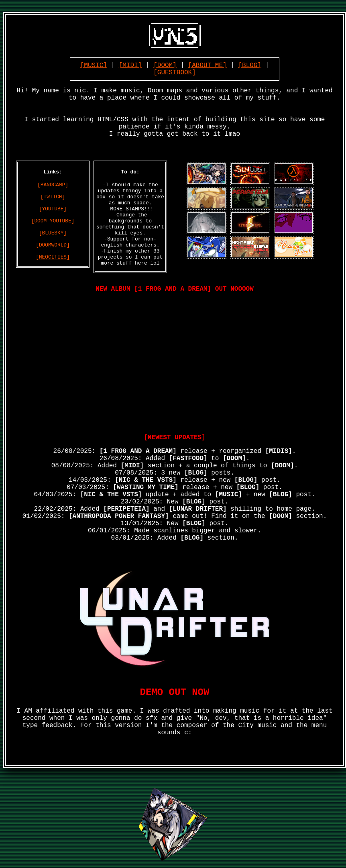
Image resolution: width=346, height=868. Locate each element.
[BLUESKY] (53, 233)
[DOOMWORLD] (53, 245)
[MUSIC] (94, 65)
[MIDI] (130, 65)
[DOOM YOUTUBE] (53, 221)
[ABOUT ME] (208, 65)
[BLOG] (250, 65)
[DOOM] (165, 65)
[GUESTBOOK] (175, 73)
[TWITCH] (53, 197)
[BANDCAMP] (53, 185)
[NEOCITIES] (53, 257)
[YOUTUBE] (53, 209)
